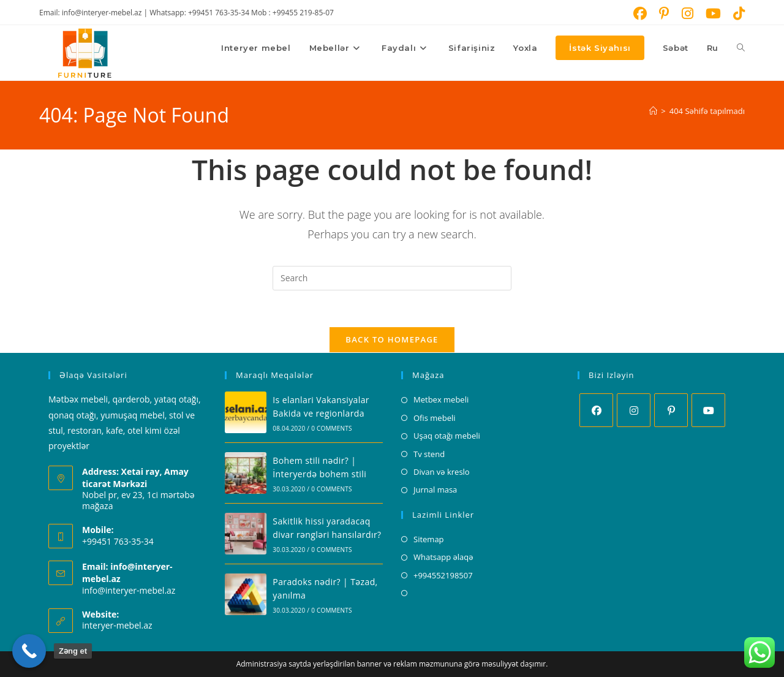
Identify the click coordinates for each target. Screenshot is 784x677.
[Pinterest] (671, 411)
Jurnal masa (435, 490)
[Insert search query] (392, 278)
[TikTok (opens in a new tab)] (736, 13)
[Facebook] (596, 411)
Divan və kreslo (442, 472)
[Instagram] (634, 411)
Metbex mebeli (441, 400)
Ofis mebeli (435, 418)
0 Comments (331, 428)
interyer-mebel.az (117, 625)
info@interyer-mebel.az (129, 590)
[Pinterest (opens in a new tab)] (664, 13)
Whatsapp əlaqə (443, 557)
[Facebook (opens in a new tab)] (640, 13)
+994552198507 (443, 575)
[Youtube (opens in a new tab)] (713, 13)
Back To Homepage (392, 340)
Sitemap (429, 539)
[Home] (653, 111)
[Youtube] (708, 411)
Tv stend (429, 454)
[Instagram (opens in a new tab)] (688, 13)
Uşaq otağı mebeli (447, 436)
